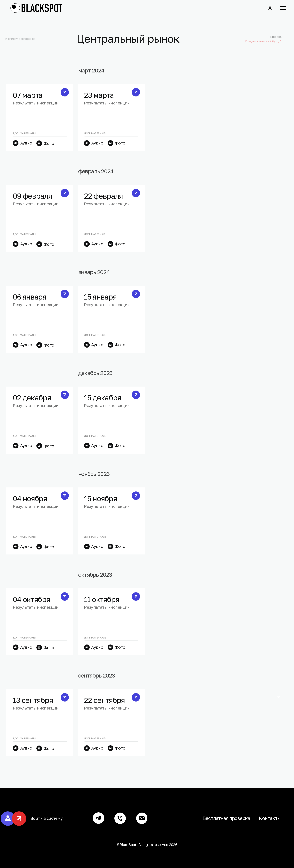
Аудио (26, 143)
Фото (49, 143)
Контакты (270, 818)
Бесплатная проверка (226, 818)
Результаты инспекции (36, 103)
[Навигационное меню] (283, 8)
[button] (270, 8)
